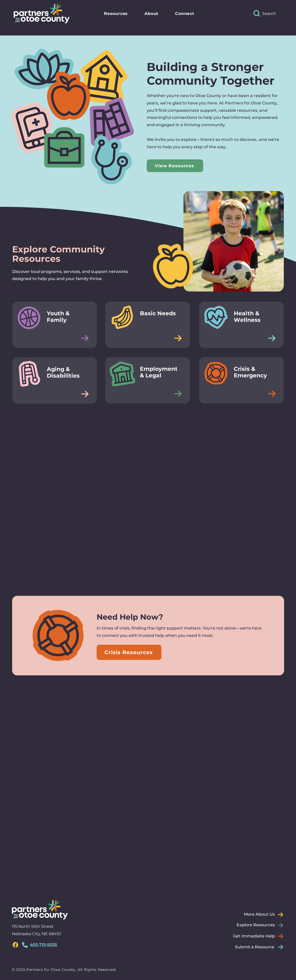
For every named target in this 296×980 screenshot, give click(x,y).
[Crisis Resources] (129, 652)
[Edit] (85, 338)
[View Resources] (175, 166)
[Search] (274, 13)
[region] (16, 945)
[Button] (55, 325)
